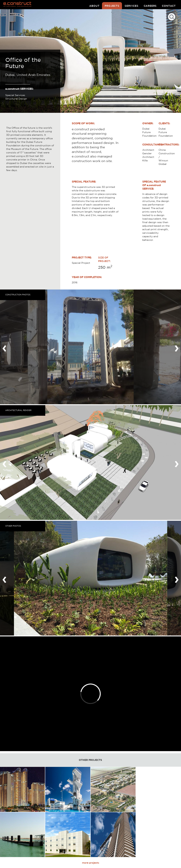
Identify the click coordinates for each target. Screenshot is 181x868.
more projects (91, 863)
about (94, 6)
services (132, 6)
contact (169, 6)
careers (150, 6)
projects (112, 6)
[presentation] (4, 347)
